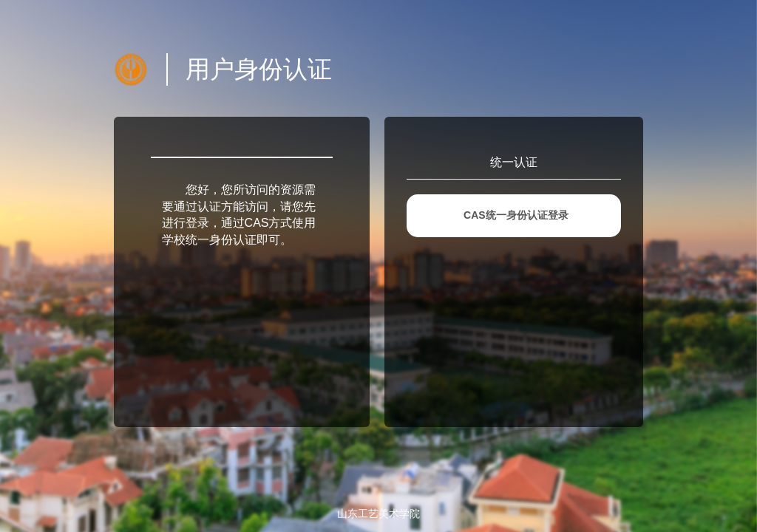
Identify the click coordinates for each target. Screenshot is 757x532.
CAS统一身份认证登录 (516, 215)
